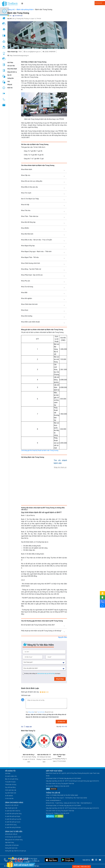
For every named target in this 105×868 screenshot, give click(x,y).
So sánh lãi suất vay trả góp (13, 816)
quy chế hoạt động (51, 674)
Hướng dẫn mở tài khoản (12, 845)
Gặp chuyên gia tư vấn (11, 808)
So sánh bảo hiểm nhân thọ (13, 811)
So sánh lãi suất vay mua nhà (13, 819)
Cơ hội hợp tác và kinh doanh (13, 837)
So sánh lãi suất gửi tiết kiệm (13, 827)
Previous (20, 749)
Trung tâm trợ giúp (10, 782)
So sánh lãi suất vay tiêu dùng (13, 814)
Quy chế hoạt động (10, 787)
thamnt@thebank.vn (86, 803)
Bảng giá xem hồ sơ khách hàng (14, 840)
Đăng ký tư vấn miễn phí (12, 805)
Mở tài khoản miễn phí (11, 834)
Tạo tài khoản (41, 712)
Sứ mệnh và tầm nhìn (11, 776)
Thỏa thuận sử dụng (11, 785)
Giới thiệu (8, 773)
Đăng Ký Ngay (60, 679)
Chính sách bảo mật (11, 790)
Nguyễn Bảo (63, 637)
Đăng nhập (31, 712)
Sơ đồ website (9, 796)
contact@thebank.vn (55, 800)
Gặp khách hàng (10, 842)
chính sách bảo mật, (42, 674)
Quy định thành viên (11, 793)
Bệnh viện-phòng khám (25, 10)
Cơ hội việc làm (9, 798)
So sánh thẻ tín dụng (11, 825)
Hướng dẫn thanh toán (11, 848)
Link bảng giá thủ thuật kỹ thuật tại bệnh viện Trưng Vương (40, 450)
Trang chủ (11, 10)
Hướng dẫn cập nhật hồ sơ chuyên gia (15, 851)
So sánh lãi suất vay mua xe (13, 822)
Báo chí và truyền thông (12, 779)
